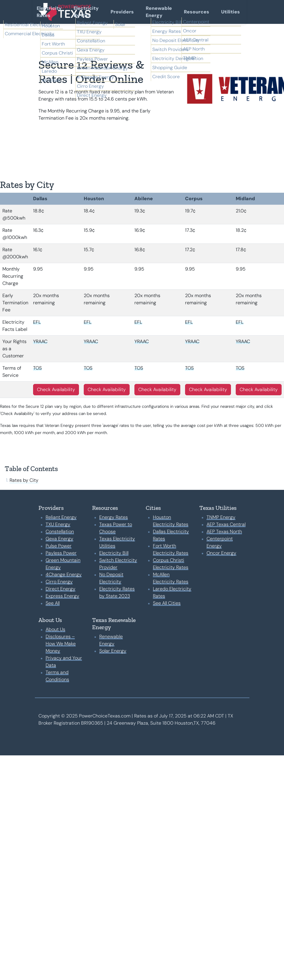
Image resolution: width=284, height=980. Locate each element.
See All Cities (167, 603)
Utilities (231, 12)
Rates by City (24, 480)
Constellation (60, 531)
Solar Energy (113, 651)
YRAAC (40, 341)
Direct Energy (60, 589)
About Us (55, 629)
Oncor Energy (221, 553)
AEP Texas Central (226, 524)
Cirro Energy (59, 582)
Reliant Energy (61, 517)
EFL (37, 322)
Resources (197, 12)
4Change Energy (64, 574)
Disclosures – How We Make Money (61, 644)
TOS (37, 368)
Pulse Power (59, 546)
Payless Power (61, 553)
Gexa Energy (59, 539)
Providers (122, 12)
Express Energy (62, 596)
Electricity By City (86, 12)
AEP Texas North (224, 531)
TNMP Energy (221, 517)
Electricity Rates (49, 12)
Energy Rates (114, 517)
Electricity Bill (114, 553)
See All (53, 603)
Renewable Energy (159, 12)
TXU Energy (58, 524)
